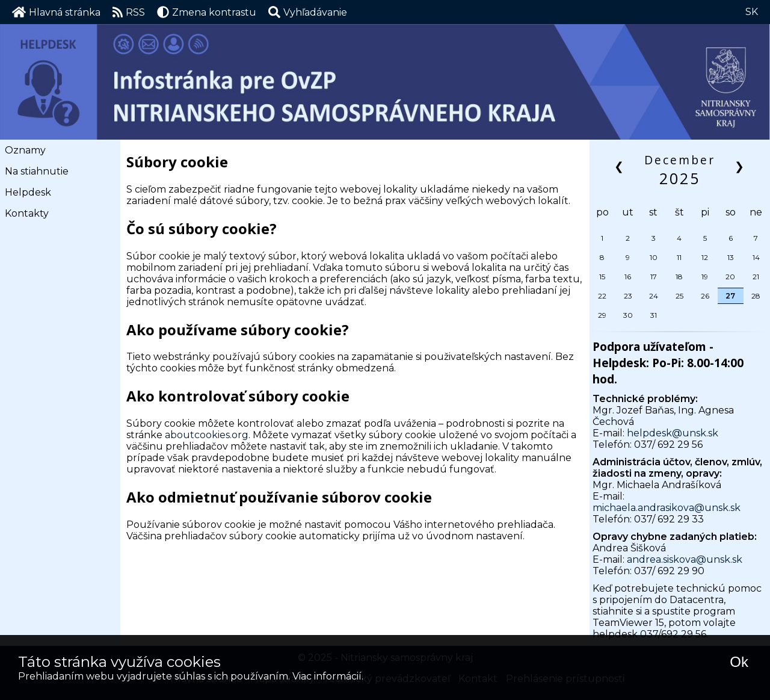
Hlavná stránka (56, 12)
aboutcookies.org (207, 435)
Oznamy (25, 150)
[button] (308, 12)
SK (752, 12)
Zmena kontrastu (207, 12)
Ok (739, 662)
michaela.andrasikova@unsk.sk (667, 508)
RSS (129, 12)
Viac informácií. (328, 676)
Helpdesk (28, 192)
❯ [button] (740, 166)
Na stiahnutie (37, 171)
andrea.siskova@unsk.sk (685, 559)
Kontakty (27, 213)
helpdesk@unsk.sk (673, 433)
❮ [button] (620, 166)
